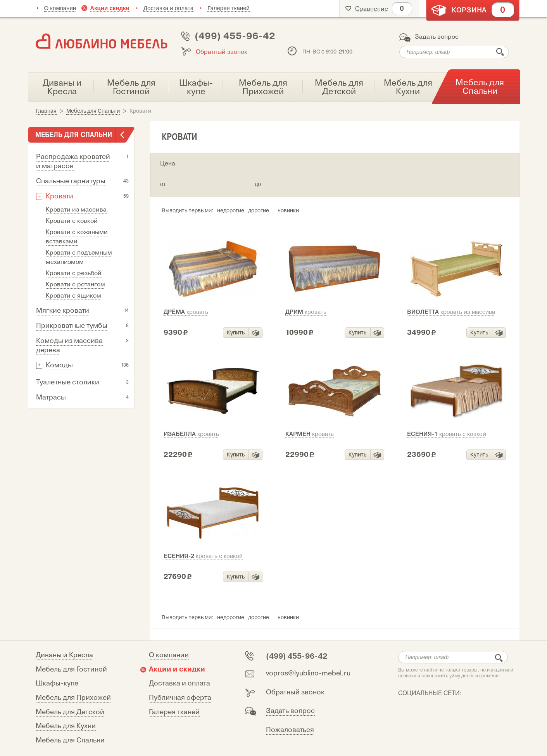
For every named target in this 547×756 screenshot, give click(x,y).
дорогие (259, 211)
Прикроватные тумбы (72, 326)
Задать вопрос (437, 37)
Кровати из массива (76, 210)
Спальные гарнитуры (71, 181)
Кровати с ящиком (73, 296)
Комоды (59, 365)
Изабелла (191, 434)
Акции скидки (110, 8)
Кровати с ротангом (75, 284)
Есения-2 (203, 556)
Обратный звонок (222, 52)
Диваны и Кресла (64, 655)
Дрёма (186, 312)
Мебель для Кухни (66, 726)
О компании (60, 8)
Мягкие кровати (63, 311)
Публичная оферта (180, 698)
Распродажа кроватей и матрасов (73, 161)
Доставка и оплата (168, 8)
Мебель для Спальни (70, 740)
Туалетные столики (68, 382)
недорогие (231, 211)
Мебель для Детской (70, 712)
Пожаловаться (290, 730)
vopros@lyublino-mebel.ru (308, 673)
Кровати (60, 196)
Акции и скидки (177, 669)
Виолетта (451, 312)
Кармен (310, 434)
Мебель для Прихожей (73, 698)
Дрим (306, 312)
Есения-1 (447, 434)
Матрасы (51, 397)
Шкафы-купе (57, 683)
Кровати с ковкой (72, 221)
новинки (288, 211)
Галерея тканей (229, 8)
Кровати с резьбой (74, 273)
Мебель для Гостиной (71, 669)
